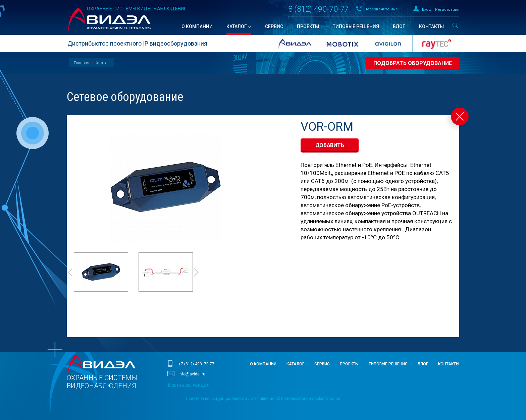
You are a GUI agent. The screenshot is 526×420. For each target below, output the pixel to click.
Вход (427, 10)
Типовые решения (388, 364)
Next (197, 272)
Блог (423, 364)
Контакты (449, 364)
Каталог (102, 63)
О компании (263, 364)
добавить (330, 145)
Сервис (322, 364)
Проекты (349, 364)
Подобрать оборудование (413, 63)
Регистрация (447, 10)
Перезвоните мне (381, 9)
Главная (82, 63)
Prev (70, 272)
